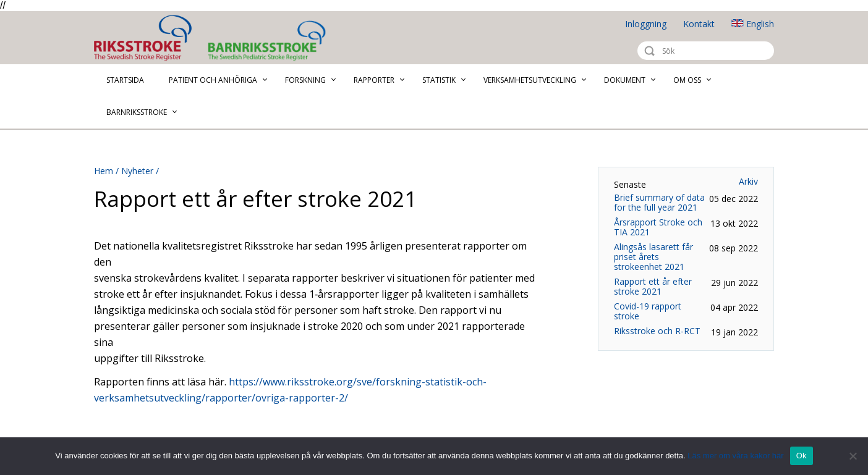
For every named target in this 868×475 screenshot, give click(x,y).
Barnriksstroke (317, 40)
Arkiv (748, 182)
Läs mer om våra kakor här (735, 456)
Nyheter (137, 171)
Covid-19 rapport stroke (648, 311)
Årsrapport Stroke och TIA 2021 (658, 227)
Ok (802, 456)
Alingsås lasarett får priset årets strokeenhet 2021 (653, 257)
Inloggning (646, 24)
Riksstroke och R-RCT (657, 331)
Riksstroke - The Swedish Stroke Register (154, 38)
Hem (104, 171)
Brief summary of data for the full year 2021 (659, 203)
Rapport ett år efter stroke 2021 (653, 287)
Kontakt (699, 24)
